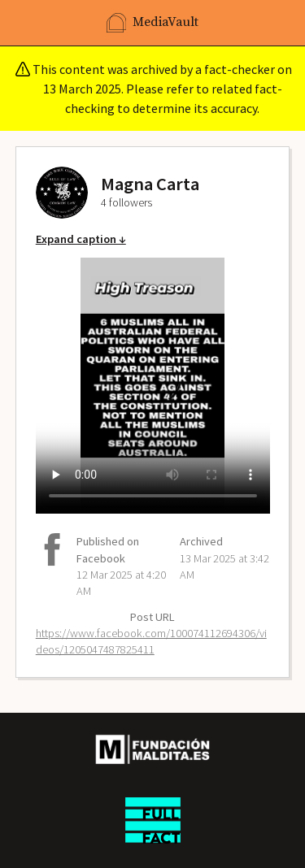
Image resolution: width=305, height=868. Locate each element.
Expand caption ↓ (81, 239)
